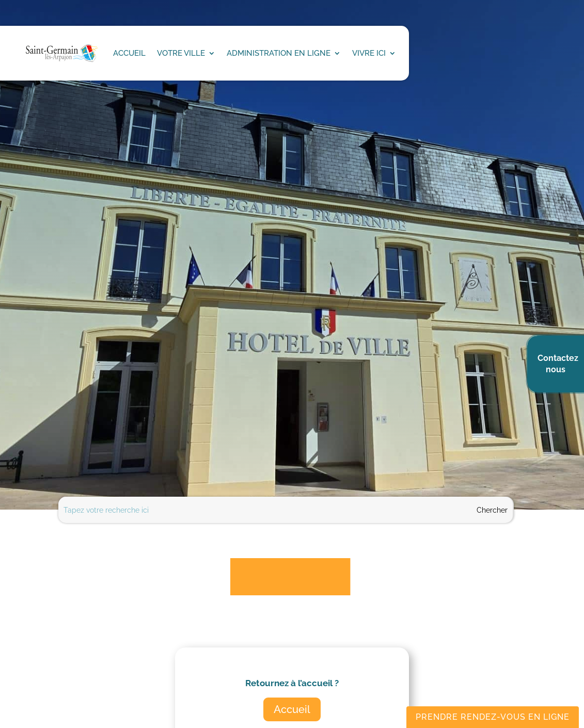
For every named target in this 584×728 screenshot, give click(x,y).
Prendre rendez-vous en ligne (493, 717)
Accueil (292, 709)
